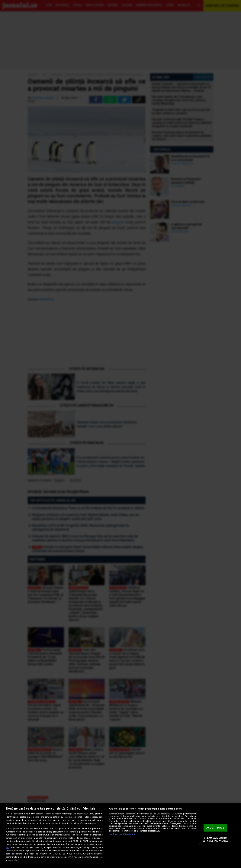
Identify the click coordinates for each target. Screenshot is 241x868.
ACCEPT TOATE (215, 828)
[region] (120, 835)
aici (8, 848)
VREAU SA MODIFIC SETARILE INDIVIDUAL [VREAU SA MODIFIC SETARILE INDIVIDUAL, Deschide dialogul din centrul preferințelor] (215, 840)
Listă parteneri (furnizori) (122, 834)
